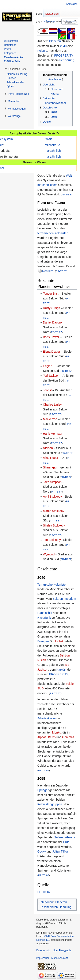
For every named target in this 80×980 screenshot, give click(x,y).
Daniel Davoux (53, 322)
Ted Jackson (51, 376)
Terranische (45, 585)
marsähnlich (53, 151)
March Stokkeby (54, 511)
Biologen (43, 641)
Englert (48, 366)
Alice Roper (51, 458)
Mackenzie (50, 419)
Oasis (49, 139)
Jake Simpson (52, 482)
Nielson (48, 448)
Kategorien (46, 902)
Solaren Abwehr (65, 837)
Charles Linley (52, 405)
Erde (66, 842)
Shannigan (50, 467)
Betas (52, 737)
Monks (56, 732)
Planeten (55, 41)
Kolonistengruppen (50, 804)
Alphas (42, 737)
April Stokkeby (52, 497)
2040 (63, 46)
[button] (17, 69)
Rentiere (48, 271)
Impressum (43, 958)
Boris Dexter (51, 337)
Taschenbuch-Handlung (56, 907)
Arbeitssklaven (47, 718)
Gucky (42, 851)
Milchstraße (52, 145)
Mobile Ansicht (59, 958)
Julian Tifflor (60, 851)
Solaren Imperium (64, 599)
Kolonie (42, 51)
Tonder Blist (51, 294)
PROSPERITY (64, 55)
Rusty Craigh (52, 308)
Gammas (68, 737)
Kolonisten (61, 233)
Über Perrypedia (62, 950)
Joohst (47, 390)
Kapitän (61, 670)
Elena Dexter (52, 352)
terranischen (45, 233)
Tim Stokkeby (52, 540)
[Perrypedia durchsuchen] (70, 22)
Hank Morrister (53, 434)
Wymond (49, 554)
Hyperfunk (44, 618)
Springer (43, 790)
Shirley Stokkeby (54, 525)
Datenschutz (43, 950)
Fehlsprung (67, 60)
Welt (69, 176)
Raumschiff (45, 613)
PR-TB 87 (67, 194)
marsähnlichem (47, 185)
